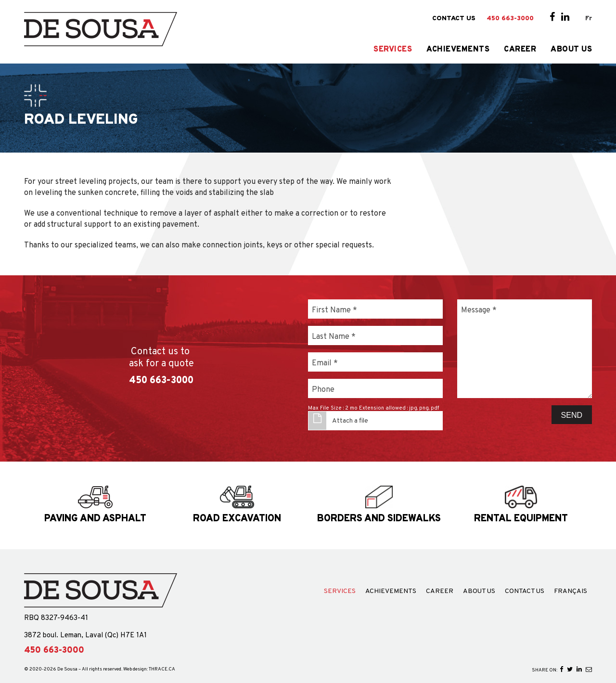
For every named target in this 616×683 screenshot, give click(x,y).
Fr (589, 19)
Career (520, 50)
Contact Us (454, 19)
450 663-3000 (510, 19)
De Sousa (67, 669)
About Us (571, 50)
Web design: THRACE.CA (149, 669)
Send (572, 415)
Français (571, 592)
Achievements (458, 50)
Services (393, 50)
